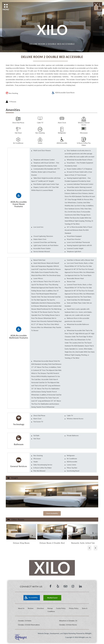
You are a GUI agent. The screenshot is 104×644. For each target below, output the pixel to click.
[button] (89, 548)
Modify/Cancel (52, 598)
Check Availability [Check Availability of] (52, 513)
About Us (21, 608)
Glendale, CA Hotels (25, 621)
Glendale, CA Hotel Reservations (29, 625)
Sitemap (50, 608)
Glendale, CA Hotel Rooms (68, 625)
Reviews (31, 608)
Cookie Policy (61, 608)
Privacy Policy (74, 608)
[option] (21, 534)
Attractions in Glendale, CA (68, 621)
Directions (40, 608)
